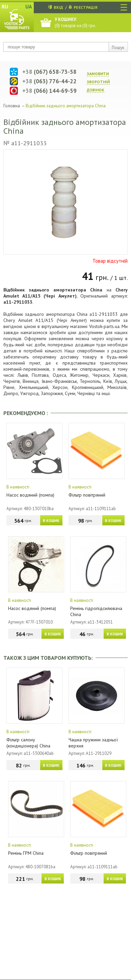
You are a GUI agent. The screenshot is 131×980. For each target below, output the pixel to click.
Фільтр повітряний (87, 495)
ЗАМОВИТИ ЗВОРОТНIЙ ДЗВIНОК (98, 82)
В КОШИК (51, 521)
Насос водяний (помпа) (30, 495)
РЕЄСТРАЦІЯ (85, 7)
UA (29, 6)
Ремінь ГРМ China (26, 853)
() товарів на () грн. (75, 23)
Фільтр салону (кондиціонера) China (28, 743)
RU (5, 6)
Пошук (118, 48)
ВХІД (58, 7)
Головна (12, 106)
